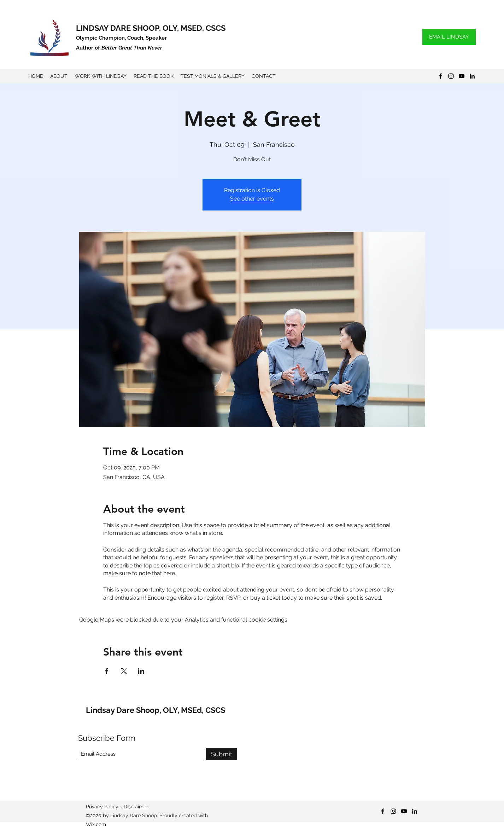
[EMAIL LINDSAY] (449, 37)
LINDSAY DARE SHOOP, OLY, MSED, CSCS (151, 28)
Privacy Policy (102, 807)
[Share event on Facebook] (107, 671)
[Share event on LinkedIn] (141, 671)
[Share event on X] (124, 671)
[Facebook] (440, 76)
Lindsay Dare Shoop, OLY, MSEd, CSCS (156, 710)
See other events (252, 199)
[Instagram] (451, 76)
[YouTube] (462, 76)
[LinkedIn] (472, 76)
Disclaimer (136, 807)
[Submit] (222, 754)
